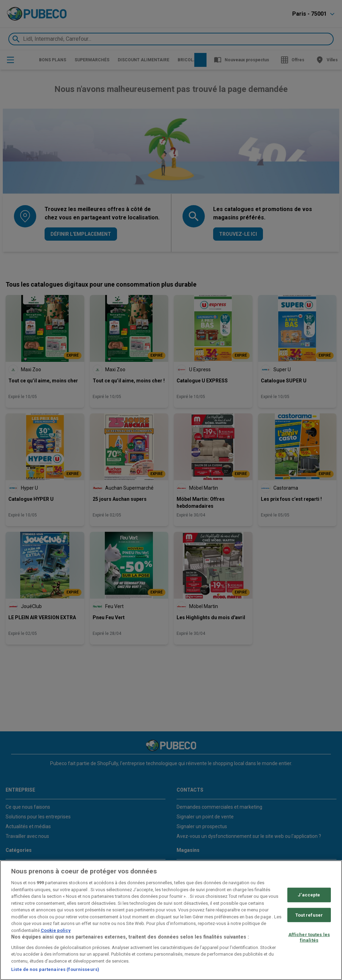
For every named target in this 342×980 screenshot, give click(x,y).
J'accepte (309, 895)
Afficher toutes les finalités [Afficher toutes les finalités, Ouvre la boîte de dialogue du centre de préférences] (309, 937)
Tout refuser (309, 915)
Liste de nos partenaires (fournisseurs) (55, 969)
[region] (171, 920)
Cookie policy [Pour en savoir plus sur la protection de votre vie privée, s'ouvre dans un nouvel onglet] (56, 930)
